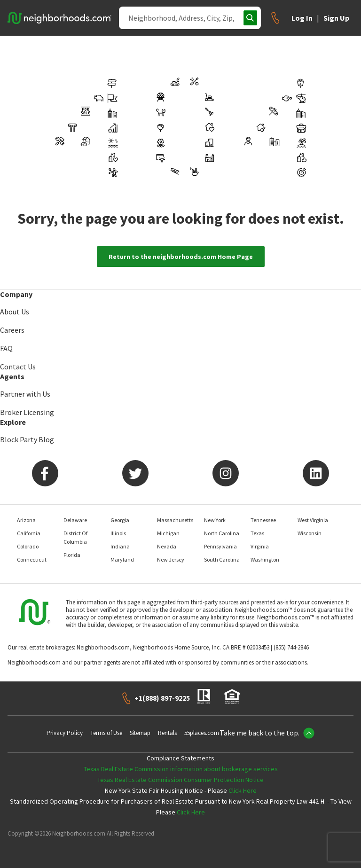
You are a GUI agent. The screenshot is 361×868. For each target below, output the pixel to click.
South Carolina (222, 559)
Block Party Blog (27, 439)
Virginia (260, 546)
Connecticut (32, 559)
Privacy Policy (65, 733)
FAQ (6, 348)
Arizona (26, 520)
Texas (257, 533)
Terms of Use (106, 733)
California (29, 533)
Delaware (75, 520)
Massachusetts (175, 520)
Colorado (28, 546)
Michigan (168, 533)
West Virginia (313, 520)
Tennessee (263, 520)
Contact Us (18, 367)
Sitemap (140, 733)
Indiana (120, 546)
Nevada (167, 546)
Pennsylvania (220, 546)
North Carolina (222, 533)
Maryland (122, 559)
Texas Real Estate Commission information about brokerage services (181, 769)
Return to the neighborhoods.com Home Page (181, 257)
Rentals (167, 733)
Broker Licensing (27, 412)
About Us (15, 312)
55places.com (202, 733)
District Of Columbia (75, 537)
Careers (12, 330)
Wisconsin (310, 533)
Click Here (243, 790)
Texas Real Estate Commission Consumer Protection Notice (180, 780)
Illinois (118, 533)
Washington (265, 559)
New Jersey (171, 559)
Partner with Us (25, 394)
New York (215, 520)
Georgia (120, 520)
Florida (72, 555)
